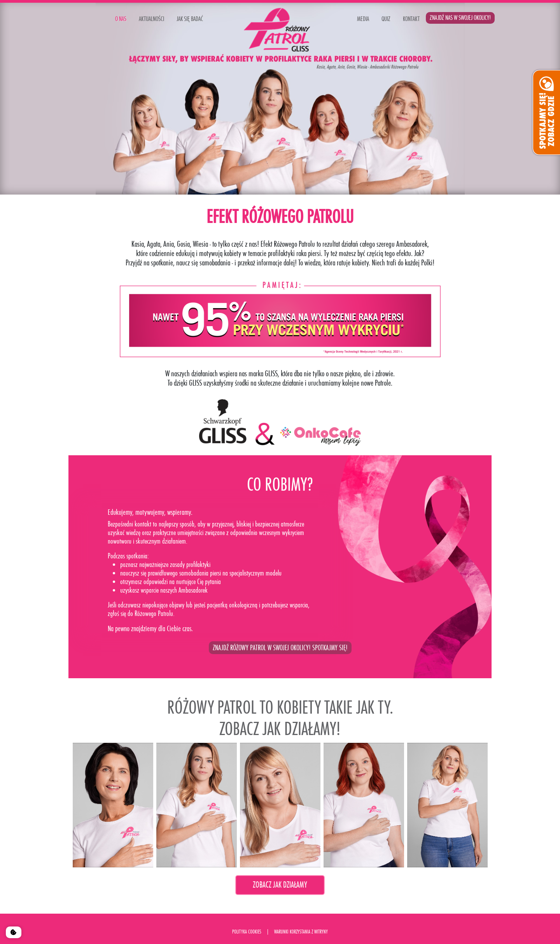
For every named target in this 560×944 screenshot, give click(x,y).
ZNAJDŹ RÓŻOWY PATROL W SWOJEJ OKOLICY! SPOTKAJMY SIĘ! (280, 648)
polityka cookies (247, 932)
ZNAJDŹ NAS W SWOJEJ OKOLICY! (460, 18)
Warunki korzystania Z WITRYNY (301, 932)
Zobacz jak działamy (280, 885)
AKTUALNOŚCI (151, 19)
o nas (121, 19)
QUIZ (386, 19)
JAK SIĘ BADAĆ (190, 19)
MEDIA (363, 19)
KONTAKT (411, 19)
